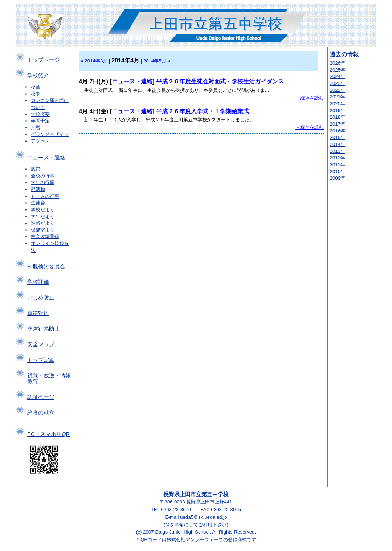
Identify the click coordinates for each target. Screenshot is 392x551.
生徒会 (38, 203)
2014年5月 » (157, 61)
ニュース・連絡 (46, 158)
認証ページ (41, 397)
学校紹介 (38, 75)
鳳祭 (36, 169)
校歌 (36, 94)
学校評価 (38, 282)
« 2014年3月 (94, 61)
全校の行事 (43, 176)
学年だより (43, 217)
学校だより (43, 210)
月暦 (36, 128)
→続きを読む (310, 98)
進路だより (43, 223)
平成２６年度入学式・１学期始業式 (203, 111)
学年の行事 (43, 182)
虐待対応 (38, 313)
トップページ (44, 60)
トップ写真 (41, 360)
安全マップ (41, 344)
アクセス (40, 141)
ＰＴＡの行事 (45, 196)
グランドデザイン (50, 134)
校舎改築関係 (45, 236)
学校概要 (40, 114)
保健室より (43, 230)
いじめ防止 (41, 298)
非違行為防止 (44, 329)
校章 (36, 87)
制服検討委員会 (46, 266)
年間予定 (40, 121)
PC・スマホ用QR (48, 434)
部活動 (38, 189)
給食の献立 (41, 413)
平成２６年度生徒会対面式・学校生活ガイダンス (220, 81)
